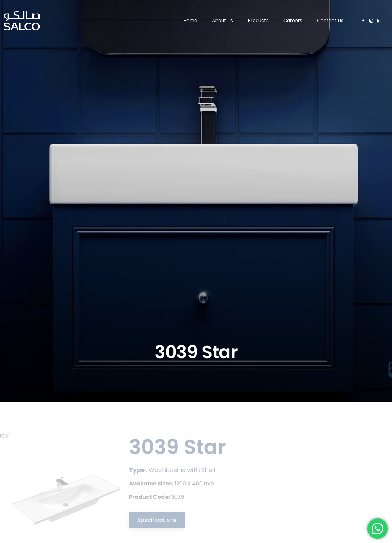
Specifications (153, 520)
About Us (222, 21)
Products (258, 21)
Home (190, 21)
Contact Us (330, 21)
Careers (293, 21)
